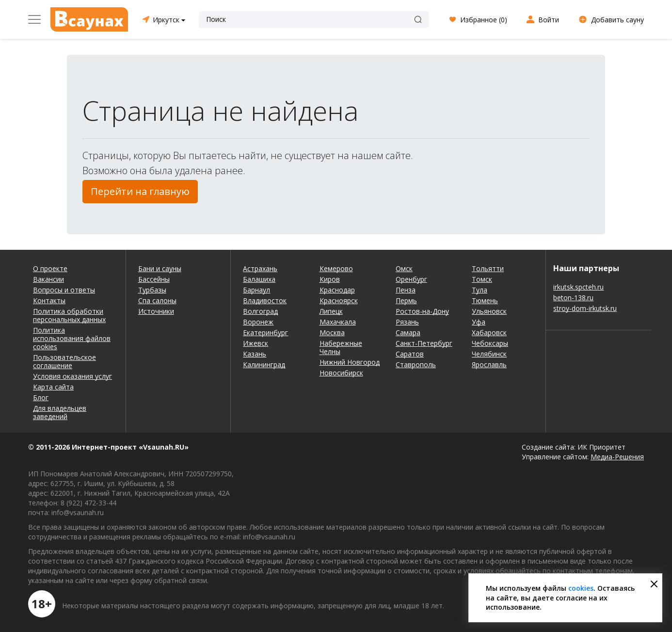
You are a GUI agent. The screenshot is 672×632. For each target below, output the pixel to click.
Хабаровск (489, 332)
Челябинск (489, 354)
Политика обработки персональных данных (69, 315)
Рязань (407, 322)
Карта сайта (53, 387)
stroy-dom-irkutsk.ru (585, 308)
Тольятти (488, 268)
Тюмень (485, 300)
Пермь (406, 300)
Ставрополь (416, 365)
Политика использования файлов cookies (72, 338)
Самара (408, 332)
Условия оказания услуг (72, 376)
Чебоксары (490, 343)
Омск (404, 268)
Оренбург (411, 279)
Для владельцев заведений (60, 412)
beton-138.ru (573, 298)
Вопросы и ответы (64, 290)
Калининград (264, 365)
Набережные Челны (341, 347)
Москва (332, 332)
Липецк (331, 311)
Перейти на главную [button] (140, 191)
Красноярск (339, 300)
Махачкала (338, 322)
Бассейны (154, 279)
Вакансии (48, 279)
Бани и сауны (160, 268)
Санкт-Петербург (424, 343)
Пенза (406, 290)
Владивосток (265, 300)
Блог (41, 397)
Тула (480, 290)
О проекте (50, 268)
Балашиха (259, 279)
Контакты (49, 300)
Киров (330, 279)
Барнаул (256, 290)
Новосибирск (341, 373)
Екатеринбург (265, 332)
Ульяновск (489, 311)
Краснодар (337, 290)
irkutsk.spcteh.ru (578, 287)
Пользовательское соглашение (64, 361)
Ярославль (489, 365)
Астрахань (260, 268)
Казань (255, 354)
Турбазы (152, 290)
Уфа (479, 322)
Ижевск (256, 343)
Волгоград (260, 311)
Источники (156, 311)
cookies (581, 588)
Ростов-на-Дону (422, 311)
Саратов (410, 354)
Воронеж (258, 322)
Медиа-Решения (617, 457)
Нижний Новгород (350, 362)
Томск (482, 279)
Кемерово (336, 268)
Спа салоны (157, 300)
